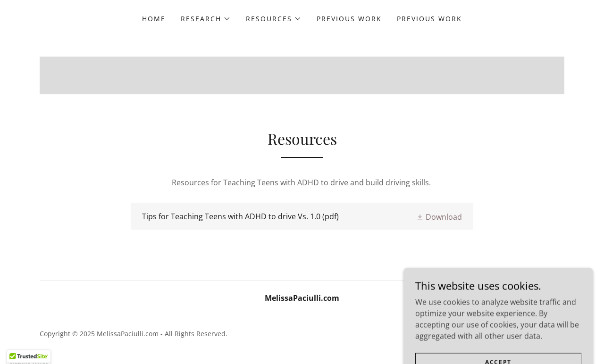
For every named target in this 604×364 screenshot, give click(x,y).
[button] (206, 19)
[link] (302, 216)
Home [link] (154, 19)
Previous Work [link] (349, 19)
